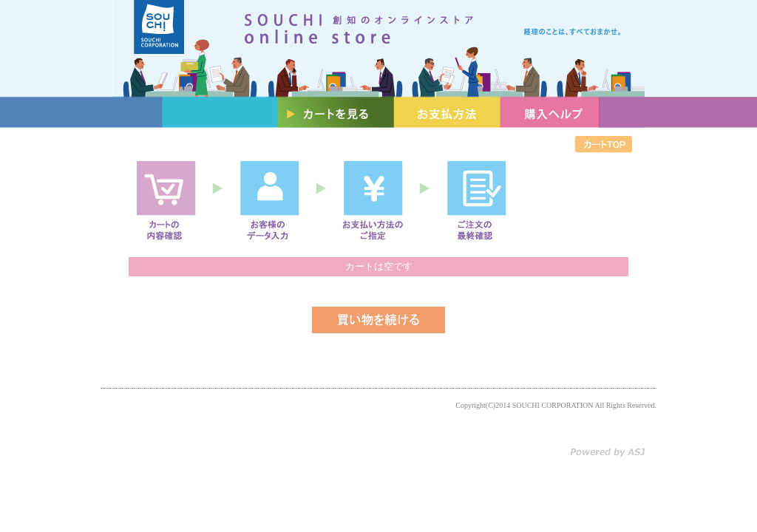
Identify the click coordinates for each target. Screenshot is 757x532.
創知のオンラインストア (378, 48)
